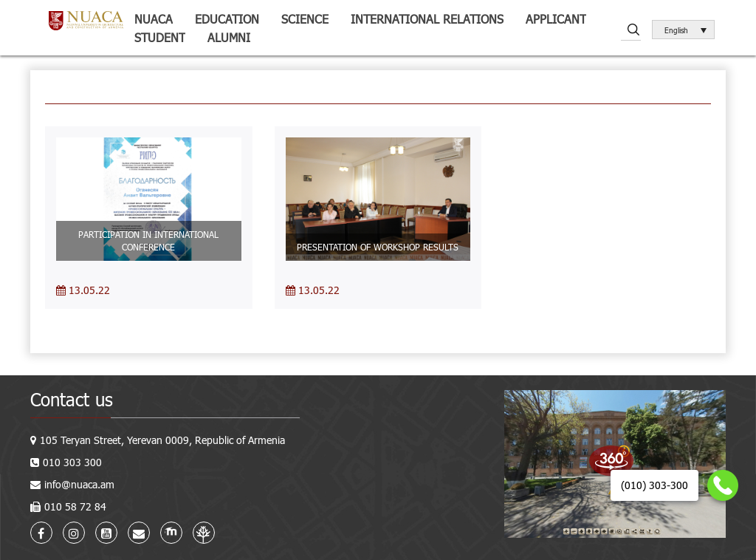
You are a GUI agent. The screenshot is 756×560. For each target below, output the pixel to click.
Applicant (556, 19)
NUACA (154, 19)
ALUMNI (229, 37)
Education (227, 19)
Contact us (72, 399)
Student (160, 37)
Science (305, 19)
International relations (427, 19)
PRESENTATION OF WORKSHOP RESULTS (378, 247)
